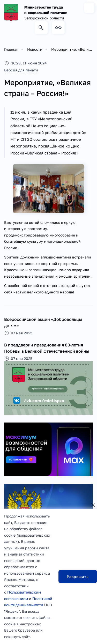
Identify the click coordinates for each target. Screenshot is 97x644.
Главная (11, 49)
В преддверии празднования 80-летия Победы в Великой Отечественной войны (47, 348)
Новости (35, 49)
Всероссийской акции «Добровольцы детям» (43, 322)
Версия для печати (21, 70)
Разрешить (78, 577)
